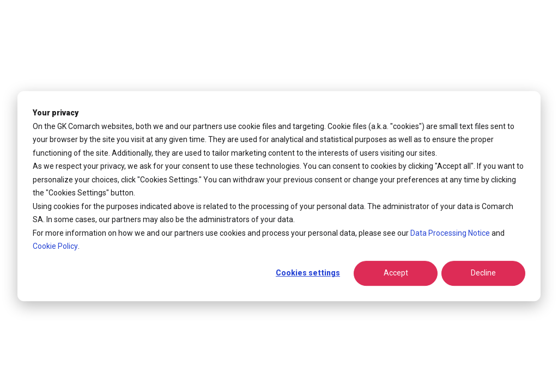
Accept (396, 273)
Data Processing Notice (450, 233)
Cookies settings (308, 273)
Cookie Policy (55, 246)
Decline (483, 273)
